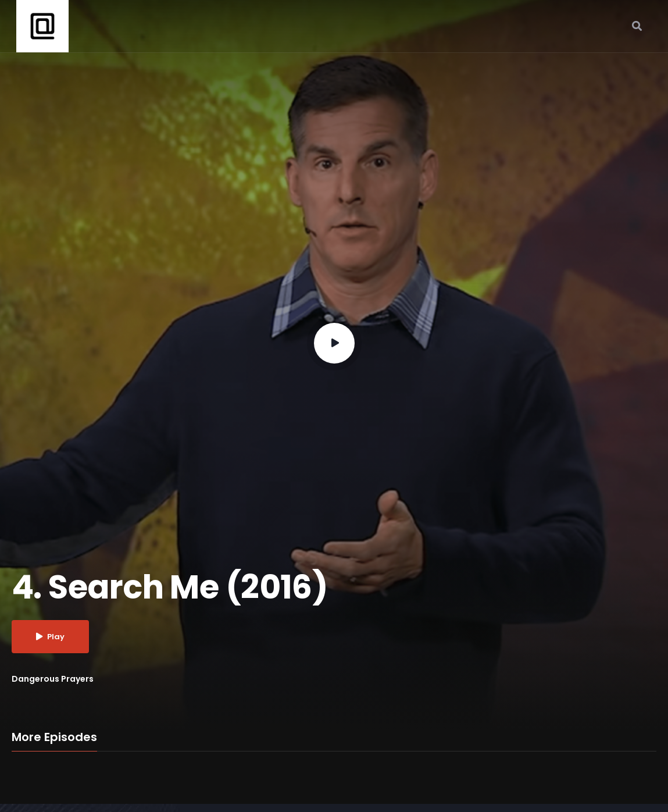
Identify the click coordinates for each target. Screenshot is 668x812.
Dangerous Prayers (53, 679)
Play (50, 637)
